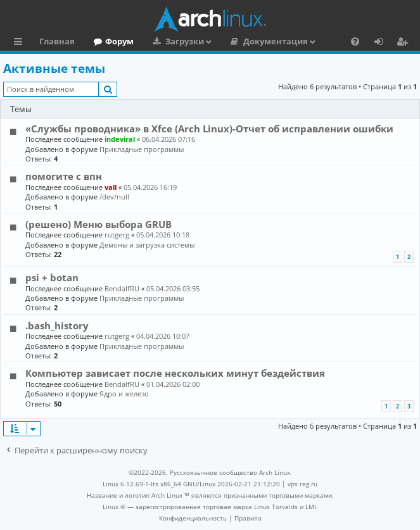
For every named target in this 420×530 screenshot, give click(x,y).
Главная (57, 41)
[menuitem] (355, 41)
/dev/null (114, 197)
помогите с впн (64, 176)
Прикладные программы (142, 149)
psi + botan (52, 277)
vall (111, 187)
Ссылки (21, 43)
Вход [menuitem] (383, 43)
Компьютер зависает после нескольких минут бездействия (175, 373)
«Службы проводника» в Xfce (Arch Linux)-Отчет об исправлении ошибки (209, 129)
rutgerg (117, 235)
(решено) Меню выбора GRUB (99, 224)
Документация (276, 41)
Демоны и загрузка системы (147, 245)
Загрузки (185, 41)
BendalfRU (122, 288)
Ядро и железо (124, 394)
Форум (119, 41)
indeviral (120, 139)
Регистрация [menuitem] (405, 43)
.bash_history (57, 325)
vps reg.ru (302, 484)
